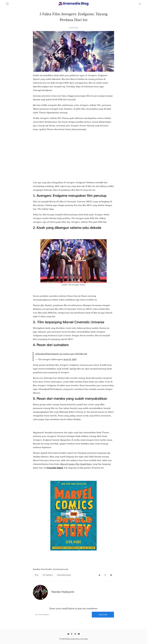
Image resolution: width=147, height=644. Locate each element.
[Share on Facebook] (105, 575)
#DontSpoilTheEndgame (47, 354)
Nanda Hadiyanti (63, 592)
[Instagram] (75, 634)
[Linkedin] (79, 634)
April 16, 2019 (70, 359)
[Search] (140, 4)
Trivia (36, 575)
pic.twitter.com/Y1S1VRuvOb (73, 354)
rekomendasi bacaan (64, 575)
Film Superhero (48, 575)
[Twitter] (68, 634)
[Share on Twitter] (100, 575)
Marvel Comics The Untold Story (76, 464)
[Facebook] (72, 634)
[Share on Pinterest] (111, 575)
